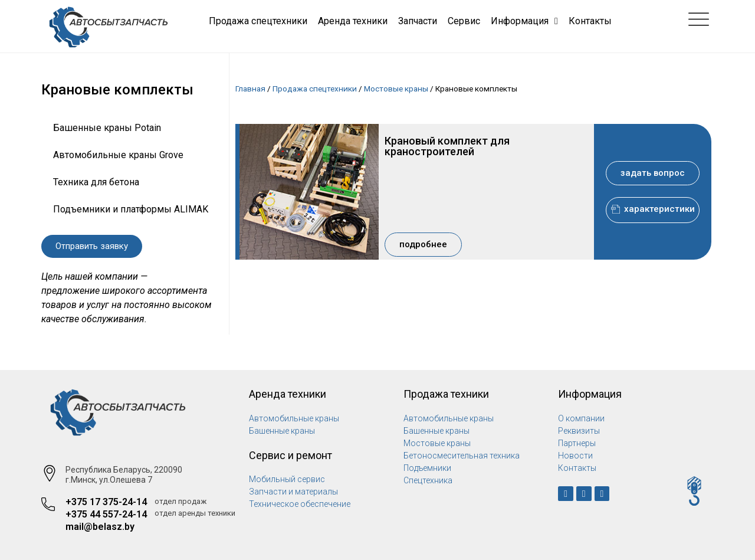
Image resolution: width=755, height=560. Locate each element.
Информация (524, 21)
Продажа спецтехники (258, 21)
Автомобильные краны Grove (118, 155)
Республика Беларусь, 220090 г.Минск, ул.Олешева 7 (124, 475)
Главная (250, 89)
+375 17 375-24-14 (106, 502)
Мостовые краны (396, 89)
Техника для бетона (96, 182)
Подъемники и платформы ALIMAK (131, 209)
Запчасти (418, 21)
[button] (92, 246)
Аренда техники (353, 21)
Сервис (464, 21)
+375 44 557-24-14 (106, 514)
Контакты (590, 21)
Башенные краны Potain (107, 128)
